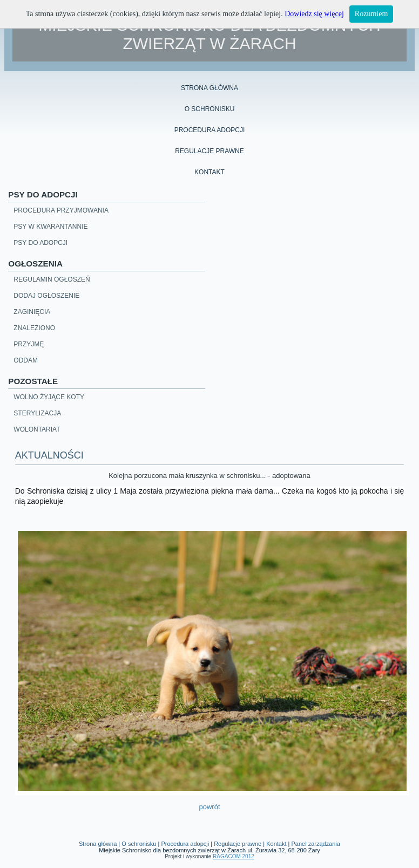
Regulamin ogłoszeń (52, 279)
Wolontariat (37, 429)
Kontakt (209, 172)
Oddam (26, 360)
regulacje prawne (209, 151)
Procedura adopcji (185, 844)
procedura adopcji (210, 130)
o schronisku (210, 109)
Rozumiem (371, 14)
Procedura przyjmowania (61, 210)
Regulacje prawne (238, 844)
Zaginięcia (32, 312)
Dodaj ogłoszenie (46, 296)
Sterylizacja (37, 413)
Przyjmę (29, 344)
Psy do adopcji (40, 243)
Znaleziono (34, 328)
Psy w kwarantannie (50, 227)
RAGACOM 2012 (234, 856)
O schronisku (139, 844)
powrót (209, 807)
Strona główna (209, 88)
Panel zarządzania (316, 844)
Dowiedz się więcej (314, 14)
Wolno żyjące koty (49, 397)
